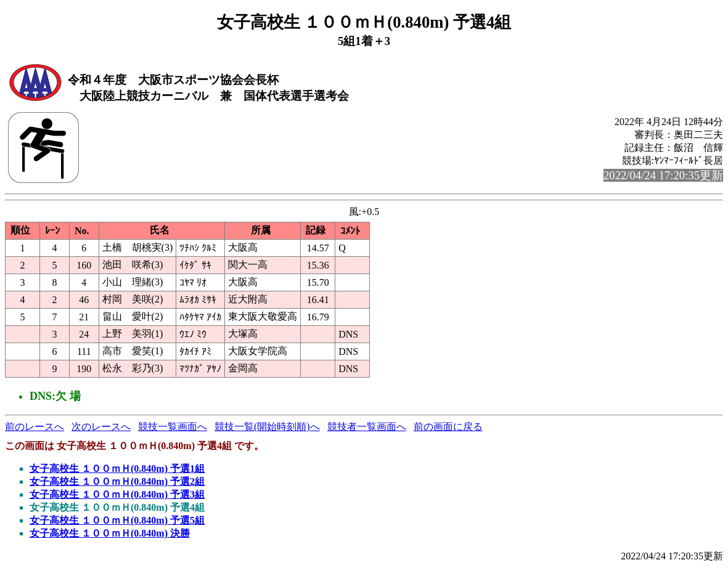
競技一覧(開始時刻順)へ (267, 427)
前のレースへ (35, 427)
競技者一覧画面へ (367, 427)
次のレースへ (101, 427)
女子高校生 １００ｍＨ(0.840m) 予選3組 (117, 494)
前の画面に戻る (448, 427)
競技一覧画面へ (173, 427)
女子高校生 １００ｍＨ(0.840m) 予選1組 (117, 469)
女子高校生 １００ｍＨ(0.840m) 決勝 (110, 533)
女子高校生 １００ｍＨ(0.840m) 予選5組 (117, 520)
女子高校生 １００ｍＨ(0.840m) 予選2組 (117, 481)
